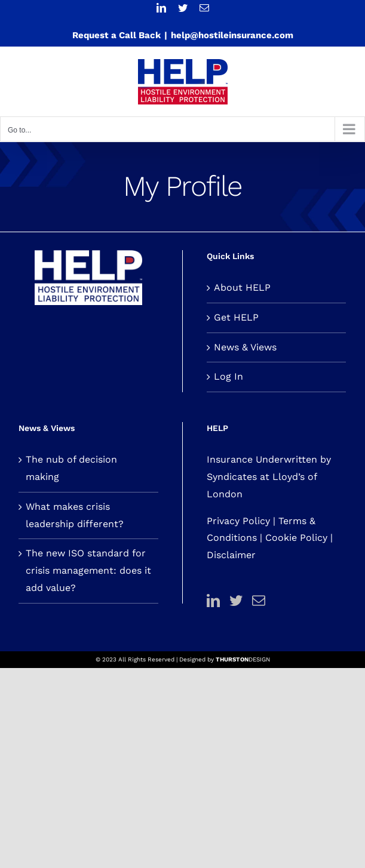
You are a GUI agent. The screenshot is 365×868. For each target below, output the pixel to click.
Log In (228, 376)
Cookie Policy (296, 538)
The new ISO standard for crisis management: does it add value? (88, 570)
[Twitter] (236, 601)
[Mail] (259, 601)
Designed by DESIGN (225, 659)
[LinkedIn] (213, 601)
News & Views (245, 347)
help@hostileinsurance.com (232, 35)
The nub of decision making (71, 468)
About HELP (242, 287)
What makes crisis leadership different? (75, 515)
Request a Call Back (116, 35)
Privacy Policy (238, 521)
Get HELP (236, 317)
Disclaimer (231, 555)
